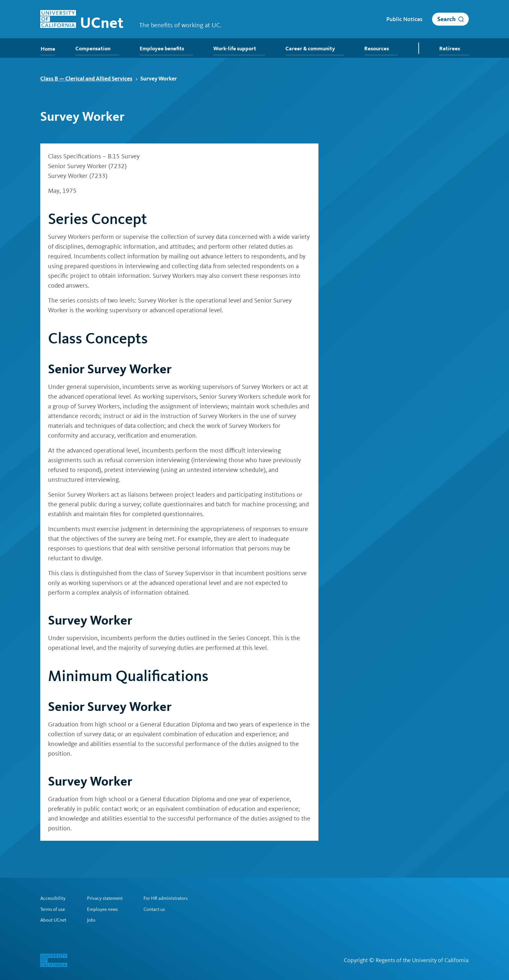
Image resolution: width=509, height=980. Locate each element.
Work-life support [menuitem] (238, 49)
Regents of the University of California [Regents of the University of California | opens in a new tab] (422, 960)
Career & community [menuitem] (313, 49)
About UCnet (54, 920)
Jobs (94, 920)
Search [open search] (447, 19)
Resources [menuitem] (379, 49)
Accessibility (54, 898)
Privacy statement (109, 898)
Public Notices (404, 19)
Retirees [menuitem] (455, 49)
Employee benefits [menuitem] (166, 49)
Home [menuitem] (47, 49)
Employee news (106, 909)
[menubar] (255, 48)
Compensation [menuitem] (98, 49)
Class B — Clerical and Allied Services (89, 78)
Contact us (162, 909)
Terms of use (54, 909)
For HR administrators (174, 898)
